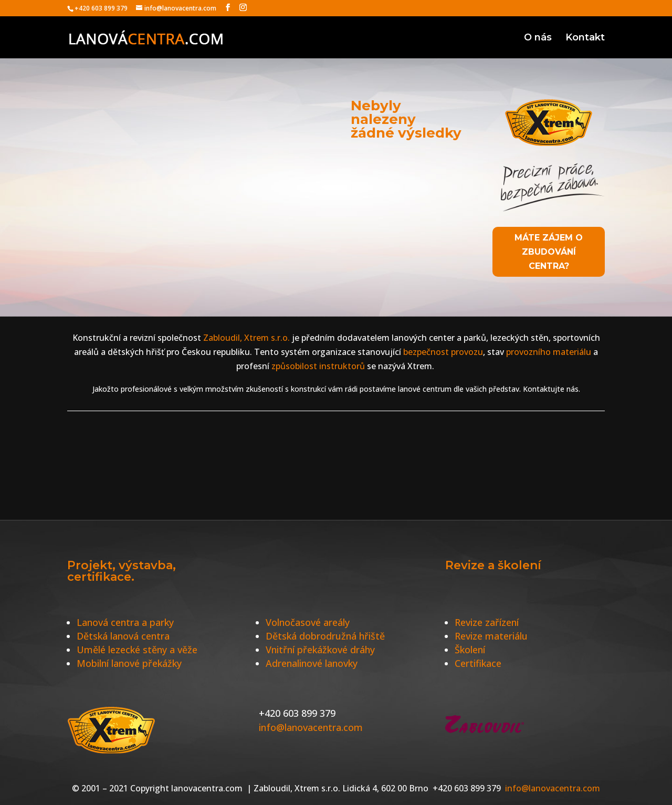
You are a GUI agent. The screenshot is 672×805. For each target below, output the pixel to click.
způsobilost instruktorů (318, 366)
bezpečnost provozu (443, 352)
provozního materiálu (549, 352)
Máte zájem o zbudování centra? (549, 252)
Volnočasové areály (308, 622)
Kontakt (585, 38)
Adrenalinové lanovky (312, 663)
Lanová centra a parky (125, 622)
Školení (470, 650)
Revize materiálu (491, 636)
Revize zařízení (487, 622)
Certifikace (478, 663)
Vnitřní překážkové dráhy (320, 650)
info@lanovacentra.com (311, 727)
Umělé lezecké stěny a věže (137, 650)
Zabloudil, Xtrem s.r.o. (245, 338)
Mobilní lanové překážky (129, 663)
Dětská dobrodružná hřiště (325, 636)
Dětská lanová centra (123, 636)
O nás (538, 38)
